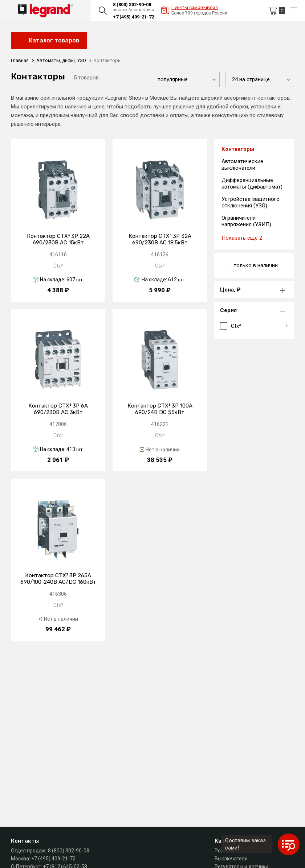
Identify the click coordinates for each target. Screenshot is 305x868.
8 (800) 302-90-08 (132, 5)
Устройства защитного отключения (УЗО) (251, 202)
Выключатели (231, 859)
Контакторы (238, 149)
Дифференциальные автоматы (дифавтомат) (252, 183)
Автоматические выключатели (242, 165)
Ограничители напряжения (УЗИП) (246, 221)
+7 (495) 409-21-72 (133, 17)
